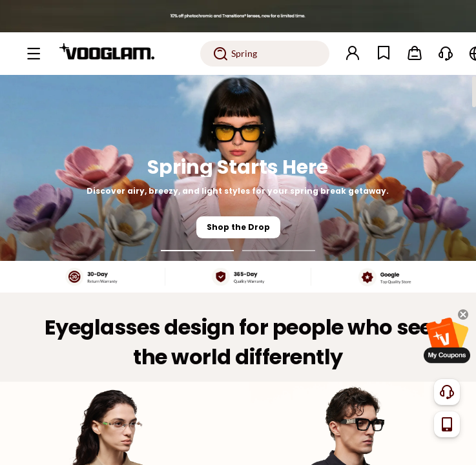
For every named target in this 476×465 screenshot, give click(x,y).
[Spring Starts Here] (238, 168)
